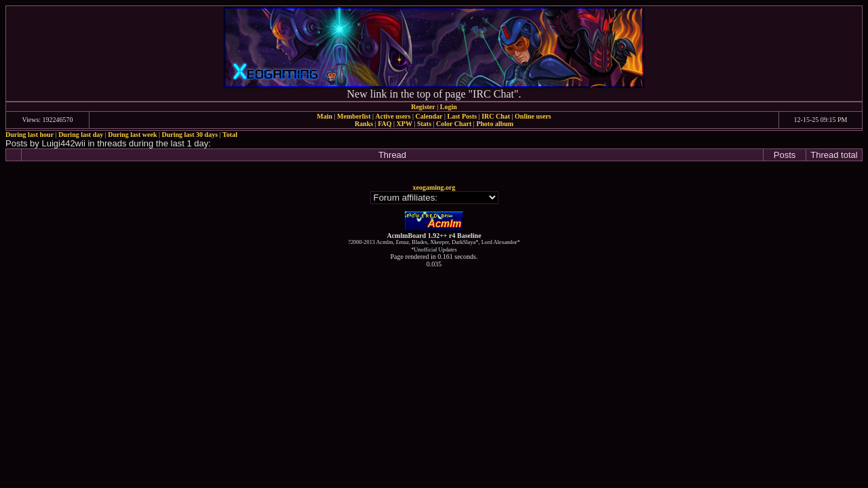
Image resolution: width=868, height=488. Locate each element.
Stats (424, 124)
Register (423, 107)
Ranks (364, 124)
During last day (81, 135)
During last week (132, 135)
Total (230, 135)
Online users (533, 116)
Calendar (429, 116)
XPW (405, 124)
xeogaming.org (434, 187)
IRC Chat (496, 116)
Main (324, 116)
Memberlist (354, 116)
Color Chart (454, 124)
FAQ (384, 124)
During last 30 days (190, 135)
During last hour (29, 135)
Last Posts (462, 116)
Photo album (495, 124)
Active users (393, 116)
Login (449, 107)
